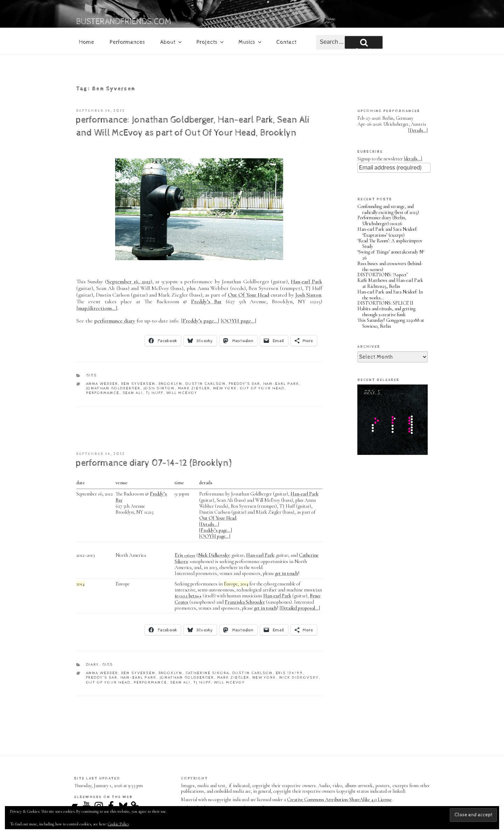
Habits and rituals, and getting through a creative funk (386, 312)
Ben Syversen (138, 384)
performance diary (115, 321)
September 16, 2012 (129, 282)
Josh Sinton (308, 295)
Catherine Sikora (208, 673)
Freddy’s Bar (206, 301)
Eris (185, 555)
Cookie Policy (118, 824)
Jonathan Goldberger (113, 388)
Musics (250, 42)
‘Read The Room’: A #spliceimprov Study (390, 244)
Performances (127, 42)
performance (103, 393)
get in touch (286, 573)
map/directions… (97, 308)
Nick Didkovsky (214, 555)
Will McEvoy (182, 393)
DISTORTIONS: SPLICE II (385, 303)
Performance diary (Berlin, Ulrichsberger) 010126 (382, 221)
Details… (209, 524)
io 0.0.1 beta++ (188, 596)
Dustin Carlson (206, 384)
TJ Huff (155, 393)
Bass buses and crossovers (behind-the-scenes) (390, 266)
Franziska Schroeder (245, 602)
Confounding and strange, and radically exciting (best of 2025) (388, 209)
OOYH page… (239, 321)
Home (86, 42)
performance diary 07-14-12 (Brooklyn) (153, 463)
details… (413, 159)
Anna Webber (102, 384)
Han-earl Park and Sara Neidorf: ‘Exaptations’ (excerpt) (387, 232)
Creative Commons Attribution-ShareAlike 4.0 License (339, 800)
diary (93, 664)
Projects (211, 42)
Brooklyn (171, 384)
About (171, 42)
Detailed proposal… (300, 608)
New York (225, 388)
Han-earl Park (306, 282)
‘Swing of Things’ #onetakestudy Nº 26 (391, 255)
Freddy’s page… (200, 321)
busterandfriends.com (124, 22)
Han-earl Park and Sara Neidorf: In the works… (390, 295)
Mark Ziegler (194, 388)
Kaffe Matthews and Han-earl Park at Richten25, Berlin (390, 283)
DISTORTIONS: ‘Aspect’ (383, 275)
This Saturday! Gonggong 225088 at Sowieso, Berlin (391, 323)
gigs (92, 375)
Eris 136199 (289, 673)
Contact (286, 42)
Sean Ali (133, 393)
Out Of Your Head (248, 295)
